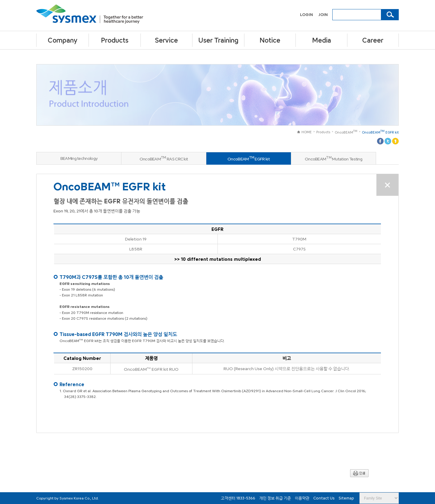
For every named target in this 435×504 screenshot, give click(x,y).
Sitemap (346, 498)
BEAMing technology (79, 158)
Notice (270, 40)
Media (322, 40)
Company (63, 40)
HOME (304, 132)
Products (115, 40)
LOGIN (307, 15)
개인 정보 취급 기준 (275, 498)
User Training (218, 40)
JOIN (323, 15)
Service (166, 40)
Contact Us (324, 498)
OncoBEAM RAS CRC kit (164, 158)
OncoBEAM (346, 132)
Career (373, 40)
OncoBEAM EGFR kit (380, 132)
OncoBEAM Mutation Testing (333, 158)
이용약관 (303, 498)
